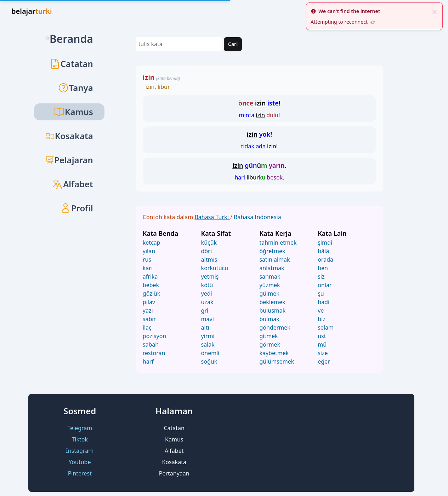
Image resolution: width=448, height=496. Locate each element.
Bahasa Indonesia (257, 217)
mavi (208, 319)
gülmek (269, 293)
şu (321, 293)
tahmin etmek (278, 243)
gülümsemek (277, 361)
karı (148, 268)
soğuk (209, 361)
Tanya (75, 88)
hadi (324, 302)
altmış (209, 260)
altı (205, 327)
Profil (76, 208)
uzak (207, 302)
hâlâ (323, 251)
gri (205, 310)
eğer (324, 361)
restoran (154, 353)
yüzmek (270, 285)
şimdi (325, 243)
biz (322, 319)
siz (321, 276)
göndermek (275, 327)
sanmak (270, 276)
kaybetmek (274, 353)
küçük (209, 243)
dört (207, 251)
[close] (435, 11)
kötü (207, 285)
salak (208, 344)
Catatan (71, 64)
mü (322, 344)
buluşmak (272, 310)
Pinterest (80, 473)
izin (149, 77)
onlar (325, 285)
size (323, 353)
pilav (149, 302)
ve (321, 310)
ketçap (152, 243)
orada (325, 260)
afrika (150, 276)
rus (147, 260)
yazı (148, 310)
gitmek (268, 336)
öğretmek (272, 251)
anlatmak (272, 268)
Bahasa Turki (212, 217)
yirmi (208, 336)
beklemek (272, 302)
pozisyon (154, 336)
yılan (149, 251)
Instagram (80, 451)
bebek (151, 285)
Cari (233, 44)
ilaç (147, 327)
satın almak (274, 260)
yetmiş (210, 276)
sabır (149, 319)
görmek (270, 344)
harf (148, 361)
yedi (207, 293)
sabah (151, 344)
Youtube (80, 462)
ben (323, 268)
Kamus (174, 439)
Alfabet (72, 184)
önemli (210, 353)
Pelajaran (69, 160)
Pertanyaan (174, 473)
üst (322, 336)
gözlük (151, 293)
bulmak (269, 319)
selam (326, 327)
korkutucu (215, 268)
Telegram (80, 428)
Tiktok (80, 439)
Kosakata (69, 136)
